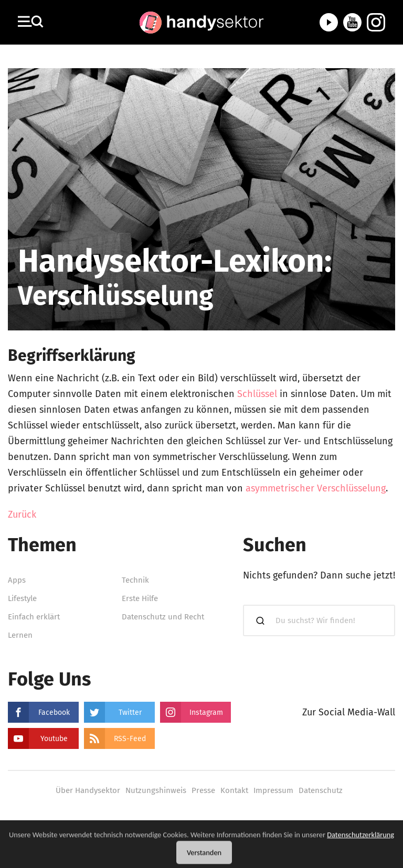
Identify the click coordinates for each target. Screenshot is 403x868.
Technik (135, 580)
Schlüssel (257, 394)
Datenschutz (321, 790)
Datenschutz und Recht (163, 617)
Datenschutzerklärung (360, 841)
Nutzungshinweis (156, 790)
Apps (17, 580)
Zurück (22, 515)
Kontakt (234, 790)
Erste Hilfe (140, 598)
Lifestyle (22, 598)
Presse (203, 790)
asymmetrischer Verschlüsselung (316, 488)
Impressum (273, 790)
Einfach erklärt (34, 617)
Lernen (20, 635)
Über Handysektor (88, 790)
